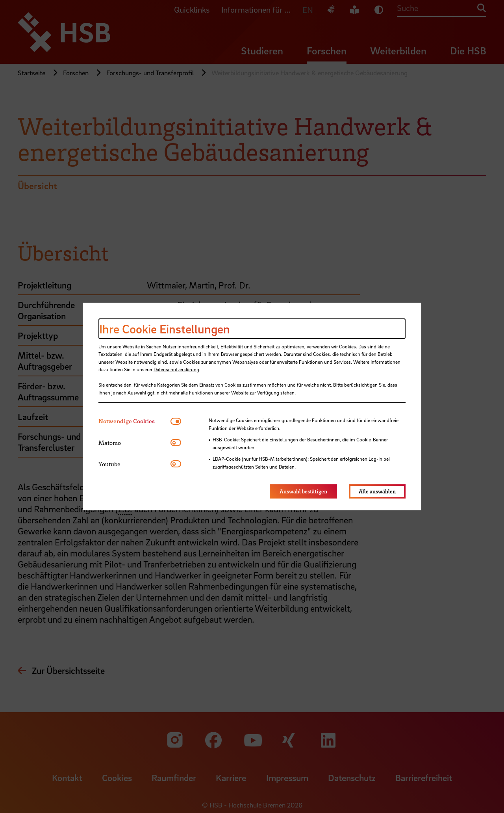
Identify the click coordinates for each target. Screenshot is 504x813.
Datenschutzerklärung (176, 369)
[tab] (134, 421)
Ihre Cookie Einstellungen (165, 329)
